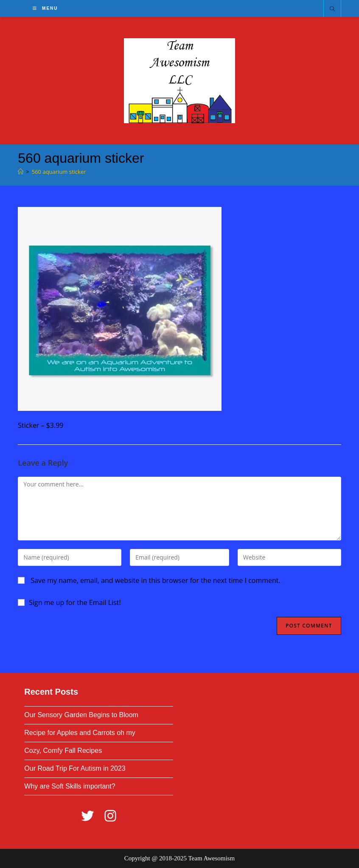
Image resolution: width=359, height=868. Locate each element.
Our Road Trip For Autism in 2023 (75, 768)
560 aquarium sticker (59, 172)
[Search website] (332, 9)
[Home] (21, 172)
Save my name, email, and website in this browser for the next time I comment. (155, 580)
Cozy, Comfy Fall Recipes (63, 751)
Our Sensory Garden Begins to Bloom (81, 715)
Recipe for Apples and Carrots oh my (80, 733)
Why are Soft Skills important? (70, 786)
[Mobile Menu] (45, 8)
